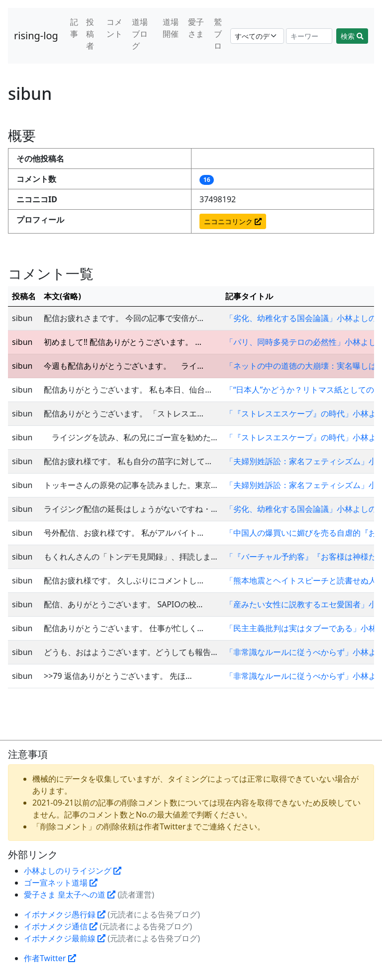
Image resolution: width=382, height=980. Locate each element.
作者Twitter (50, 958)
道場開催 (171, 28)
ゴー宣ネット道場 (61, 883)
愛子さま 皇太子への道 (70, 895)
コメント (114, 28)
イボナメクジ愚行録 (65, 914)
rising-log (36, 36)
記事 (74, 28)
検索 (352, 36)
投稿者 (90, 34)
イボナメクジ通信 (61, 926)
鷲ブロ (218, 34)
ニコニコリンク (233, 221)
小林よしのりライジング (73, 871)
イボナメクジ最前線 (65, 938)
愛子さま (196, 28)
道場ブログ (140, 34)
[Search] (309, 36)
